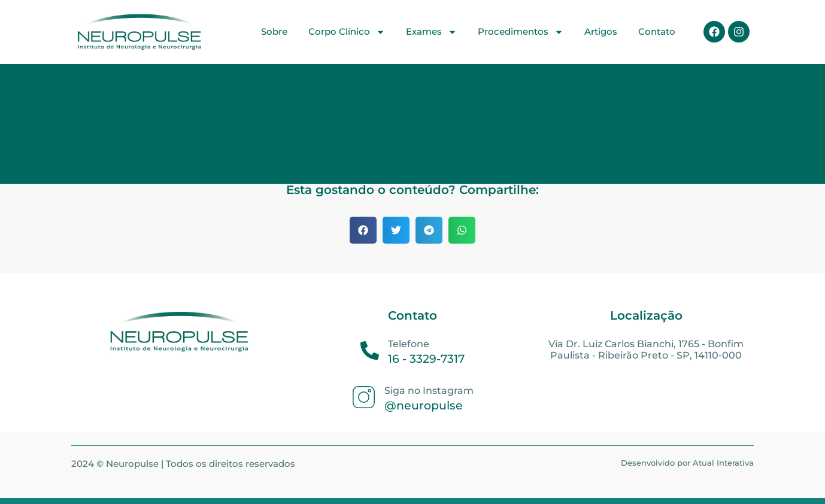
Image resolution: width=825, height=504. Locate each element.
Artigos (601, 31)
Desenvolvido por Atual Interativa (687, 463)
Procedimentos (521, 32)
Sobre (274, 31)
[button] (363, 230)
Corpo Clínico (347, 32)
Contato (657, 31)
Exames (431, 32)
